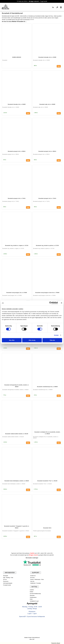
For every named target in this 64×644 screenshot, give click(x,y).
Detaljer (56, 335)
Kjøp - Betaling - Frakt (8, 578)
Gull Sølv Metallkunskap (35, 594)
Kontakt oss (33, 576)
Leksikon (32, 590)
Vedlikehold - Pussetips (36, 583)
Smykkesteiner (33, 597)
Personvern (6, 581)
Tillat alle (52, 340)
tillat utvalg (32, 340)
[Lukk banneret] (61, 303)
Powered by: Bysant (56, 643)
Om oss (5, 579)
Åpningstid (6, 576)
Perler (31, 599)
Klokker (32, 592)
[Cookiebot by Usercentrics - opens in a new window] (51, 303)
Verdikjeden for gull (34, 601)
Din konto (32, 578)
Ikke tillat (12, 340)
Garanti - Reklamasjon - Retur (37, 579)
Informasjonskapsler (8, 583)
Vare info (32, 581)
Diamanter (32, 596)
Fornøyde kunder (7, 585)
